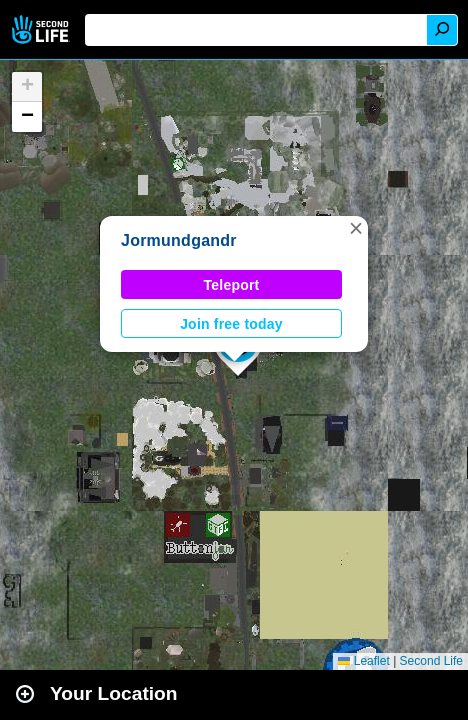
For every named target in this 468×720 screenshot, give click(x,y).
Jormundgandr (179, 240)
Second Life (42, 29)
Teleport (232, 285)
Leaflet (363, 661)
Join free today (231, 324)
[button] (356, 228)
